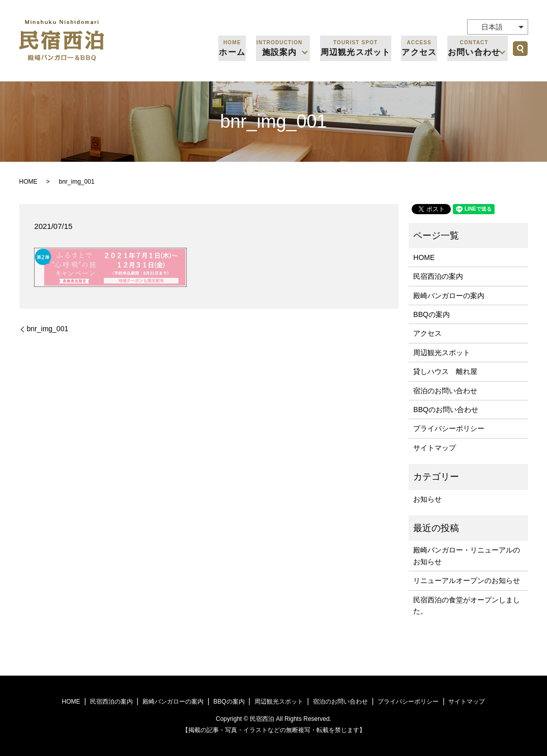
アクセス (420, 48)
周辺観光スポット (357, 48)
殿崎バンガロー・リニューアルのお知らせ (467, 556)
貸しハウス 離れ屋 (445, 371)
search (521, 48)
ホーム (235, 48)
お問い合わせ (474, 48)
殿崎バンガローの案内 (449, 296)
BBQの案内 (431, 314)
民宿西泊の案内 (438, 276)
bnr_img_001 (48, 329)
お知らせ (427, 499)
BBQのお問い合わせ (446, 410)
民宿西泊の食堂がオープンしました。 (467, 605)
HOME (28, 182)
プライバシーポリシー (449, 428)
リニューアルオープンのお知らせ (467, 580)
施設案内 (281, 48)
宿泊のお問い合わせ (445, 391)
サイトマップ (435, 448)
